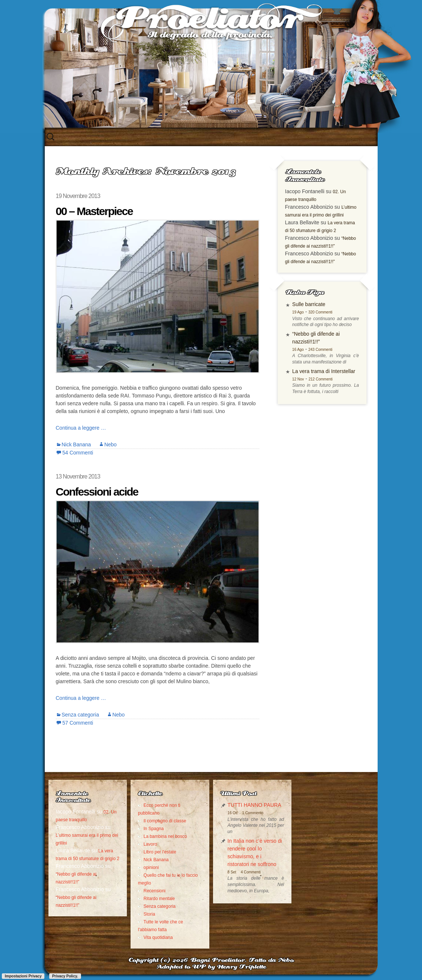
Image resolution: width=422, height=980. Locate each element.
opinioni (151, 867)
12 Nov (298, 379)
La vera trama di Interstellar (324, 371)
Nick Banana (76, 444)
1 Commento (253, 813)
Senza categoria (80, 715)
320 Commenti (320, 312)
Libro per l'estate (160, 852)
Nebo (110, 444)
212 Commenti (320, 379)
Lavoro (150, 844)
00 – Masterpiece (94, 211)
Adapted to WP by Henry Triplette (211, 967)
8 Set (232, 872)
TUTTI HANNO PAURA (254, 805)
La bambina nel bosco (165, 836)
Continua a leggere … (81, 428)
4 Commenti (251, 872)
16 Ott (232, 813)
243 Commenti (320, 350)
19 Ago (298, 312)
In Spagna (154, 829)
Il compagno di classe (165, 821)
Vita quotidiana (158, 937)
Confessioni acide (97, 492)
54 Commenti (78, 453)
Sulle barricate (309, 304)
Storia (149, 914)
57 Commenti (78, 723)
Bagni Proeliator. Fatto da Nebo (242, 961)
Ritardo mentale (159, 899)
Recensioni (154, 891)
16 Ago (298, 350)
